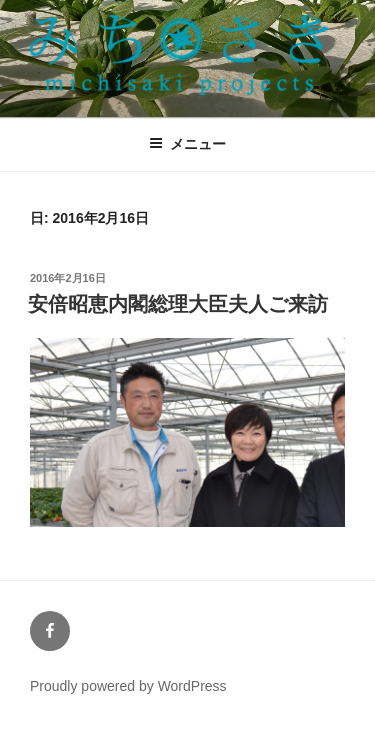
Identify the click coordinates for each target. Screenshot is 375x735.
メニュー (187, 144)
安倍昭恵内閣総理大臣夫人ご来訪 (178, 304)
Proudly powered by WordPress (128, 686)
